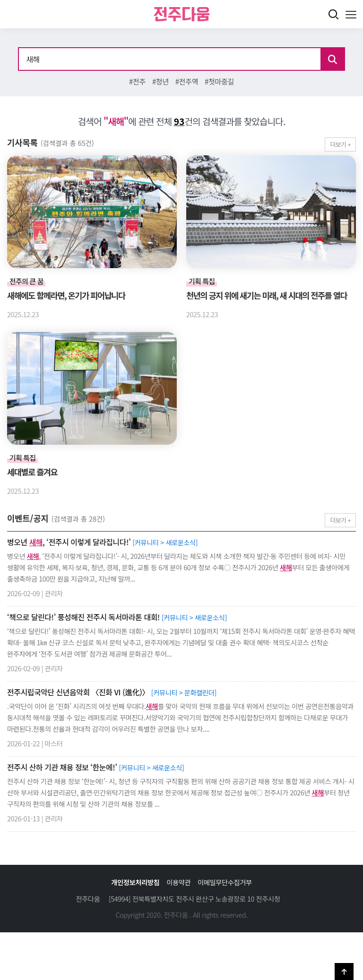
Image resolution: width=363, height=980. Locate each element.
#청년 (160, 81)
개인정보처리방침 (135, 882)
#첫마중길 (219, 81)
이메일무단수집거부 (225, 882)
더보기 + (340, 144)
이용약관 (178, 882)
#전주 (137, 81)
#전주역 (187, 81)
